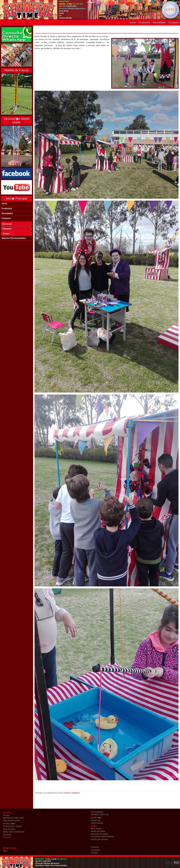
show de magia (9, 829)
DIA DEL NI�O (9, 824)
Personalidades (97, 812)
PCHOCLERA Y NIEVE (12, 826)
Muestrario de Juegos (100, 834)
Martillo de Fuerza (98, 831)
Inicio (133, 23)
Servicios (7, 224)
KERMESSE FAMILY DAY (13, 818)
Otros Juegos (96, 829)
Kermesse (7, 835)
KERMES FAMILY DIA (100, 815)
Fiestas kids (96, 820)
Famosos (7, 229)
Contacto (174, 23)
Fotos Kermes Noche (11, 821)
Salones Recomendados (14, 238)
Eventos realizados (72, 793)
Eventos (6, 815)
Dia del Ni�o (96, 818)
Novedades (159, 23)
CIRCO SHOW (97, 823)
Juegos (6, 233)
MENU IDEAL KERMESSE (14, 832)
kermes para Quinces (99, 839)
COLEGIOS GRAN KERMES (103, 837)
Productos (144, 23)
